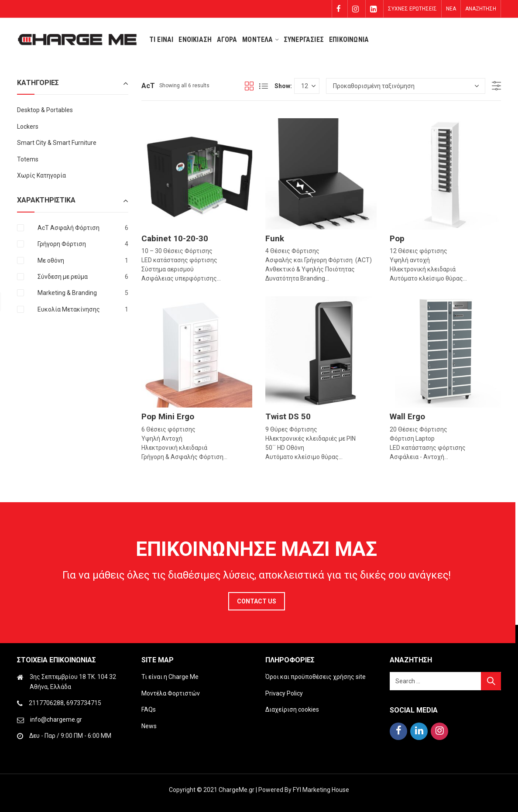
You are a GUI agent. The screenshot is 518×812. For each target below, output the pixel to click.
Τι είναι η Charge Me (170, 677)
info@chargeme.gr (56, 719)
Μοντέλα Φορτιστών (171, 693)
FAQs (149, 709)
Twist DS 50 (288, 416)
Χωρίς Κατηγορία (41, 175)
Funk (275, 238)
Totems (28, 159)
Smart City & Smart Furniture (57, 143)
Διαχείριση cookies (292, 709)
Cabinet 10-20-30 (175, 238)
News (149, 726)
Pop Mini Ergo (168, 416)
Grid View (249, 86)
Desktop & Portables (45, 110)
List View (264, 86)
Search (491, 681)
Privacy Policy (284, 693)
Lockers (28, 127)
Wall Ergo (407, 416)
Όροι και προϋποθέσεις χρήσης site (316, 677)
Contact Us (257, 601)
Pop (397, 238)
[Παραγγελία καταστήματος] (406, 86)
